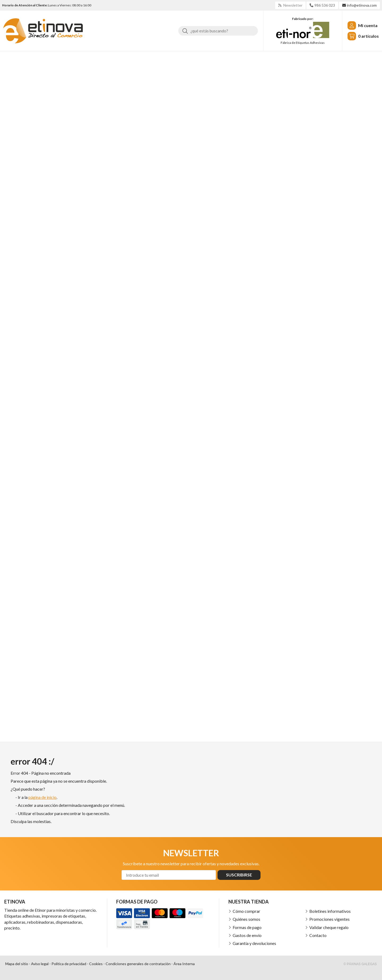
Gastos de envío (247, 935)
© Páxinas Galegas (360, 964)
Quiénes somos (246, 919)
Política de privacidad (69, 964)
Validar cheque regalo (329, 927)
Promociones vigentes (329, 919)
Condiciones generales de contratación (138, 964)
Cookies (96, 964)
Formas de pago (247, 927)
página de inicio (42, 797)
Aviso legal (40, 964)
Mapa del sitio (17, 964)
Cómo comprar (246, 911)
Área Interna (184, 964)
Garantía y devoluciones (254, 943)
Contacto (318, 935)
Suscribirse (239, 875)
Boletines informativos (330, 911)
